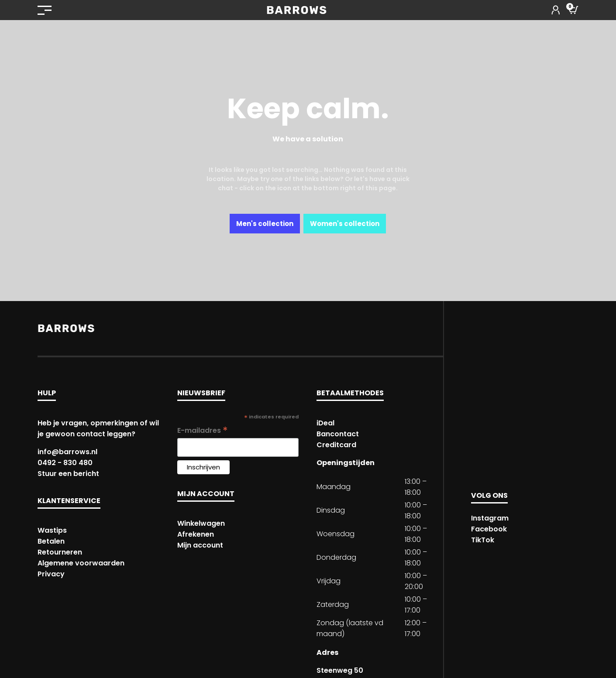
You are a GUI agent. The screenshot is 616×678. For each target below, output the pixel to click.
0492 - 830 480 (65, 463)
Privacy (51, 574)
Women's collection (345, 224)
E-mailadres (203, 430)
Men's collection (265, 224)
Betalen (51, 541)
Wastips (52, 530)
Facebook (489, 529)
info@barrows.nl (67, 452)
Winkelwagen (201, 523)
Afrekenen (196, 534)
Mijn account (200, 545)
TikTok (483, 540)
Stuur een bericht (68, 474)
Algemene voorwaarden (81, 563)
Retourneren (60, 552)
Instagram (490, 518)
